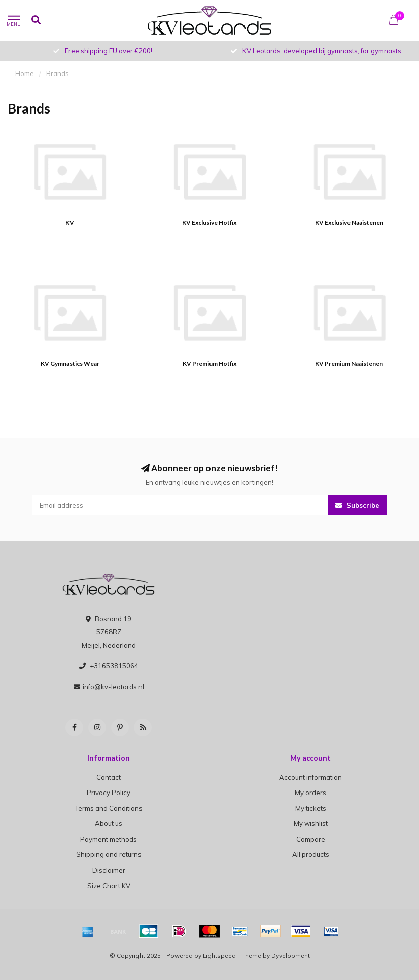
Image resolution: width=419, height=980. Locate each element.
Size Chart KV (109, 886)
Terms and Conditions (109, 808)
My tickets (311, 808)
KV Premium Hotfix (209, 364)
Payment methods (109, 839)
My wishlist (311, 823)
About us (109, 823)
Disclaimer (109, 870)
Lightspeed (219, 955)
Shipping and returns (109, 854)
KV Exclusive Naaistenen (349, 223)
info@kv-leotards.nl (113, 687)
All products (311, 854)
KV (70, 223)
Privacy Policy (109, 793)
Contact (109, 777)
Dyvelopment (291, 955)
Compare (311, 839)
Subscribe (357, 505)
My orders (310, 793)
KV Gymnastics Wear (70, 364)
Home (25, 73)
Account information (310, 777)
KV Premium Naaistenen (349, 364)
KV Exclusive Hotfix (209, 223)
